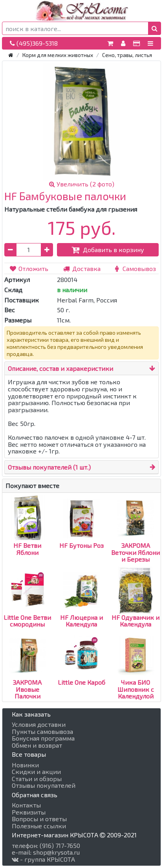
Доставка (81, 268)
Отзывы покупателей (44, 785)
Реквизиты (29, 812)
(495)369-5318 (34, 43)
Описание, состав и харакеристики (60, 368)
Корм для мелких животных (58, 55)
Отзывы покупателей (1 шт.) (49, 467)
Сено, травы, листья (127, 55)
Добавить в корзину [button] (108, 250)
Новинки (25, 765)
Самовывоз (134, 268)
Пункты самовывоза (42, 732)
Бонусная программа (43, 738)
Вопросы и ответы (39, 819)
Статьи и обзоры (37, 779)
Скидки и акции (36, 772)
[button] (155, 28)
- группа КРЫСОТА (43, 859)
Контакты (26, 805)
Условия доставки (39, 724)
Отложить (29, 268)
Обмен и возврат (37, 745)
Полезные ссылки (39, 826)
